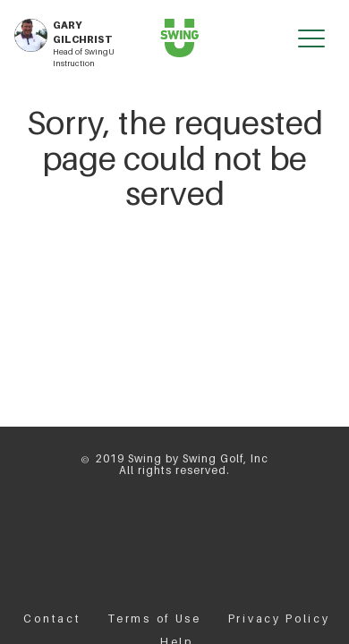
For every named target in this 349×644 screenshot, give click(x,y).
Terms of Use (154, 619)
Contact (52, 619)
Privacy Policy (279, 619)
